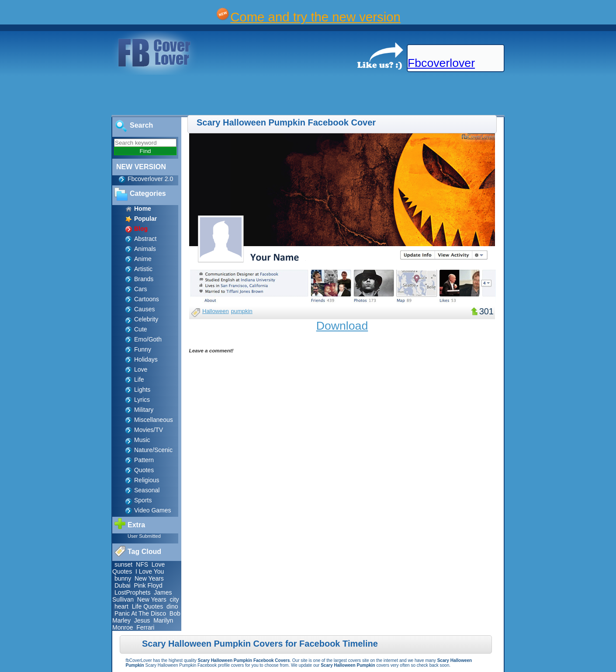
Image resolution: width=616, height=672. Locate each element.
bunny (123, 578)
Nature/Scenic (153, 450)
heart (121, 606)
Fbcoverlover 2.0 (150, 179)
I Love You (150, 571)
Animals (145, 249)
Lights (142, 390)
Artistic (143, 269)
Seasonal (147, 490)
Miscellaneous (154, 420)
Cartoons (147, 299)
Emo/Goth (148, 339)
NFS (142, 564)
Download (342, 326)
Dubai (123, 585)
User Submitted (144, 536)
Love (141, 369)
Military (144, 410)
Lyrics (142, 400)
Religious (147, 480)
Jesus (142, 620)
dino (172, 606)
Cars (141, 289)
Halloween (216, 311)
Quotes (144, 470)
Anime (143, 259)
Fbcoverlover (441, 63)
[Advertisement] (159, 95)
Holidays (146, 359)
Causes (144, 309)
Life (139, 380)
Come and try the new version (315, 17)
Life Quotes (148, 606)
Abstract (145, 239)
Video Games (153, 510)
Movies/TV (149, 430)
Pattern (144, 460)
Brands (144, 279)
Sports (143, 500)
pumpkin (242, 311)
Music (142, 440)
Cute (141, 329)
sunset (123, 564)
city (175, 599)
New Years (149, 578)
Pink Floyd (148, 585)
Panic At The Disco (140, 613)
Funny (143, 349)
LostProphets (133, 592)
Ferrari (145, 627)
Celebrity (146, 319)
